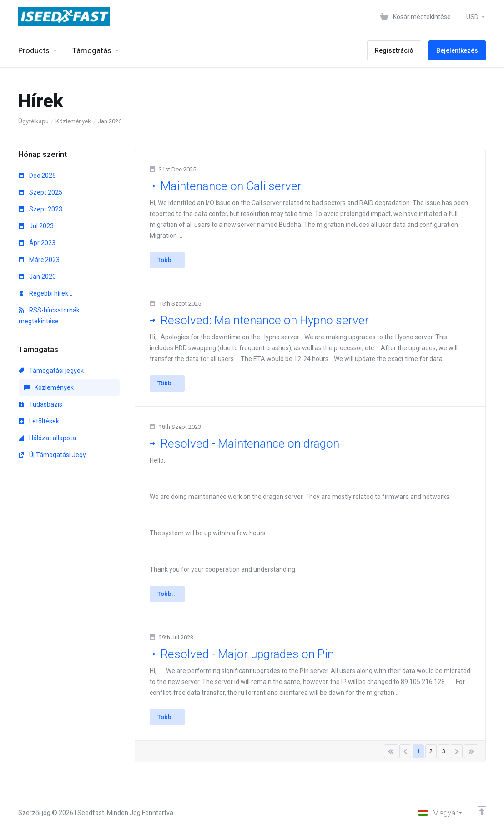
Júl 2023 (36, 226)
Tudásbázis (40, 404)
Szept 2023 (40, 209)
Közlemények (73, 121)
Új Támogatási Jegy (52, 455)
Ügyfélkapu (33, 121)
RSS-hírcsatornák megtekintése (49, 316)
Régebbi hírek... (45, 293)
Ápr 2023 (37, 243)
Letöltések (39, 421)
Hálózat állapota (47, 438)
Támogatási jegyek (51, 371)
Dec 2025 (37, 176)
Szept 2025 (40, 192)
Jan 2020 (37, 277)
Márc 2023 (39, 260)
